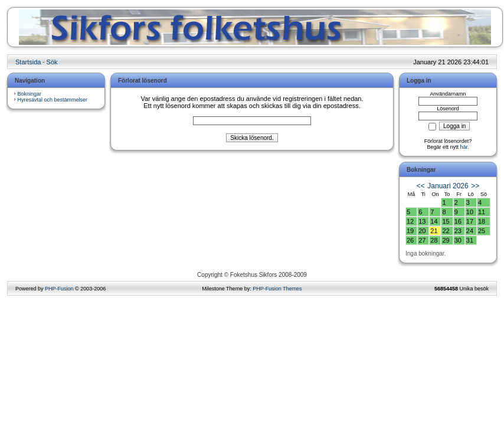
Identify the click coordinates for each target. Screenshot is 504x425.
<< (421, 186)
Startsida (28, 62)
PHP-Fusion (59, 289)
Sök (52, 62)
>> (475, 186)
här (464, 147)
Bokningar (30, 94)
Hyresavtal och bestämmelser (53, 100)
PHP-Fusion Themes (277, 289)
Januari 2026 (448, 186)
